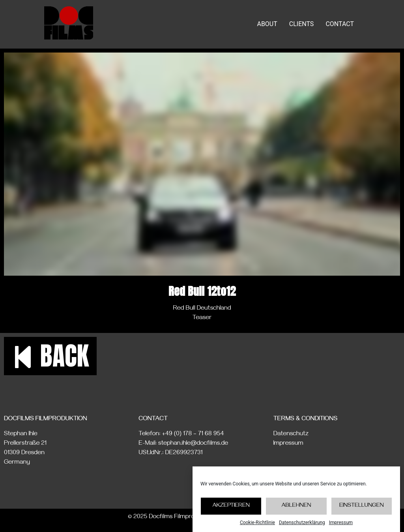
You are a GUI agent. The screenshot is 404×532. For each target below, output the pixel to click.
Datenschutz (291, 434)
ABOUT (267, 24)
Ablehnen (296, 511)
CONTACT (340, 24)
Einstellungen (362, 511)
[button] (50, 356)
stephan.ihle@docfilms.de (193, 444)
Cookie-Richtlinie (257, 527)
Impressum (341, 527)
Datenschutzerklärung (302, 527)
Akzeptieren (231, 511)
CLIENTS (302, 24)
